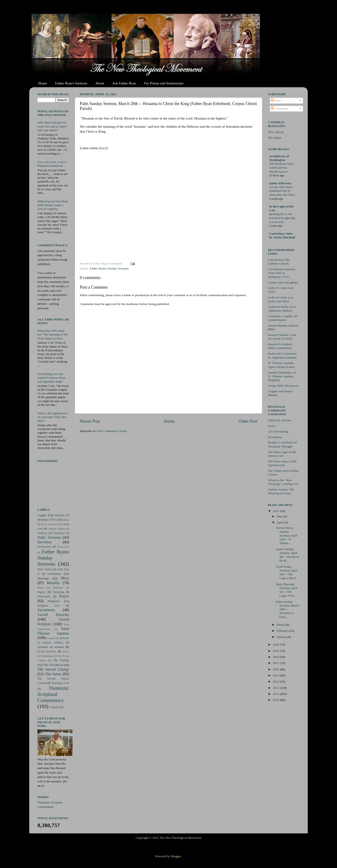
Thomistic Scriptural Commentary (53, 694)
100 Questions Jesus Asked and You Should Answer (281, 168)
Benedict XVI (46, 520)
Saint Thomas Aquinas (53, 631)
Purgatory (54, 601)
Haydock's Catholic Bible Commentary (280, 346)
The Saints (53, 674)
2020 (276, 645)
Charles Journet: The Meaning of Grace (281, 491)
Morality (53, 583)
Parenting (58, 592)
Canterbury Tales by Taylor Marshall (282, 235)
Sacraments (46, 610)
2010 (276, 700)
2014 (276, 675)
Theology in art (60, 683)
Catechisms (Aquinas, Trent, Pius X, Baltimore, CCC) (282, 273)
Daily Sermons (49, 538)
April (280, 522)
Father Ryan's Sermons (71, 83)
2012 (276, 688)
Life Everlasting (278, 431)
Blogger (176, 856)
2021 (276, 511)
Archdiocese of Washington (279, 158)
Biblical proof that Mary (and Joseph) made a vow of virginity (53, 205)
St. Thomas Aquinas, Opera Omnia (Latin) (281, 365)
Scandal (51, 638)
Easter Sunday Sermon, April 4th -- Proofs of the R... (287, 555)
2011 (276, 694)
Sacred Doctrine (53, 615)
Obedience (58, 588)
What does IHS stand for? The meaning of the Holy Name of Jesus (53, 334)
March (281, 625)
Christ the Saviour (279, 420)
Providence (275, 437)
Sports (66, 651)
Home (43, 83)
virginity (55, 707)
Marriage (43, 578)
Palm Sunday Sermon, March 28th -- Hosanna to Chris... (288, 609)
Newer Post (90, 421)
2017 (276, 663)
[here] (103, 148)
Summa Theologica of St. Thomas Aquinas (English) (282, 376)
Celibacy (42, 533)
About (100, 83)
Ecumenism (44, 547)
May (280, 516)
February (283, 631)
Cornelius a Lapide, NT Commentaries (283, 318)
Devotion (44, 542)
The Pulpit (275, 138)
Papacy (42, 592)
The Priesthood (53, 665)
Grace (272, 426)
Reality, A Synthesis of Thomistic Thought (282, 444)
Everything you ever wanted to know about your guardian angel (51, 378)
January (282, 637)
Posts (276, 100)
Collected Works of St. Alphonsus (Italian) (282, 309)
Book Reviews (49, 524)
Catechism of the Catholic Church (279, 262)
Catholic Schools (57, 529)
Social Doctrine (47, 651)
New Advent (276, 132)
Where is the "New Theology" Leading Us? (283, 482)
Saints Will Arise (280, 183)
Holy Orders (45, 569)
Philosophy (44, 596)
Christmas (59, 533)
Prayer (64, 596)
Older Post (248, 421)
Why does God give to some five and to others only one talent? (52, 126)
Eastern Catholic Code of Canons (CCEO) (282, 337)
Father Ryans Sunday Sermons (109, 268)
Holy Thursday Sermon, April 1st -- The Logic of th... (287, 590)
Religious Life (48, 606)
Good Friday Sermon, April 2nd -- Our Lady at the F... (287, 572)
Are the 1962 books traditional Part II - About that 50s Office (282, 191)
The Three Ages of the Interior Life (282, 454)
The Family (61, 660)
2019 (276, 651)
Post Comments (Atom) (112, 431)
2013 (276, 681)
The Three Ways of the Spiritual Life (282, 463)
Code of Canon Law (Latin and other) (281, 299)
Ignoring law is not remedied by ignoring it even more (282, 218)
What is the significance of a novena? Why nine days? (53, 417)
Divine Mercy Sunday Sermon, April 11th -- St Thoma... (287, 535)
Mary (65, 578)
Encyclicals (63, 547)
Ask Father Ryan (124, 83)
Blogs (66, 520)
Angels (42, 515)
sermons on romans (51, 647)
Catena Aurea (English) (283, 282)
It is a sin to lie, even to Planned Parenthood (52, 164)
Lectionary (54, 574)
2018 (276, 657)
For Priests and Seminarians (164, 83)
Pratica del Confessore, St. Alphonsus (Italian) (283, 355)
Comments (279, 108)
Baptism (59, 515)
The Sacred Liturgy (53, 669)
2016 (276, 669)
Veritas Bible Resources (283, 386)
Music (41, 588)
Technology (47, 656)
